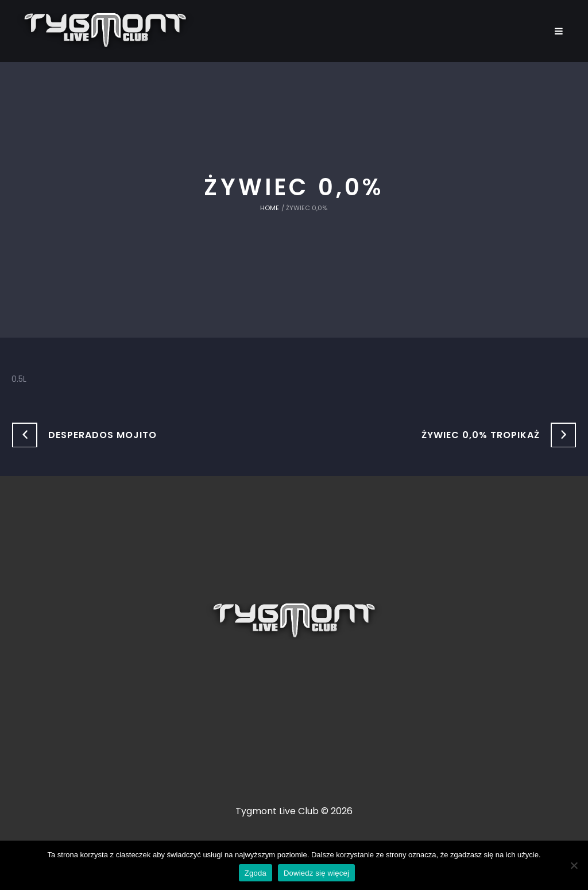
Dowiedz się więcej (316, 873)
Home (270, 208)
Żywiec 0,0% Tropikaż (481, 435)
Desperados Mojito (102, 435)
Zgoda (256, 873)
